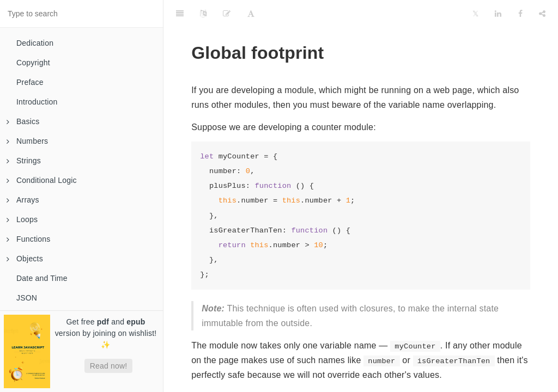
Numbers (27, 141)
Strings (24, 161)
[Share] (542, 14)
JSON (27, 298)
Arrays (23, 200)
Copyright (33, 63)
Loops (22, 219)
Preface (30, 82)
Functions (29, 239)
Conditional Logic (42, 180)
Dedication (35, 43)
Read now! (109, 366)
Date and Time (42, 278)
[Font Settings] (251, 14)
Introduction (37, 102)
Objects (25, 259)
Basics (23, 121)
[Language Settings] (203, 14)
